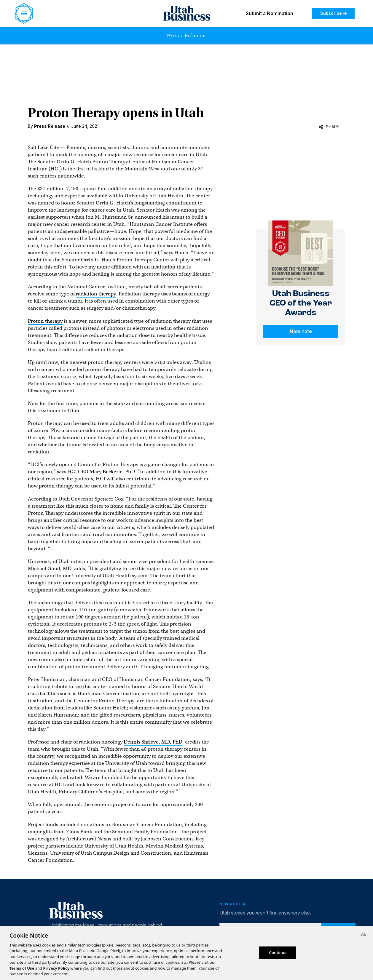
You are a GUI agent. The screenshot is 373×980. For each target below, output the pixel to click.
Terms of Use (22, 968)
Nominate (301, 331)
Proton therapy (45, 321)
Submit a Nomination (270, 13)
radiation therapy (96, 294)
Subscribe (333, 13)
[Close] (364, 936)
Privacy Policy (56, 968)
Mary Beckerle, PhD (112, 472)
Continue (278, 952)
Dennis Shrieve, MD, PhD (153, 742)
